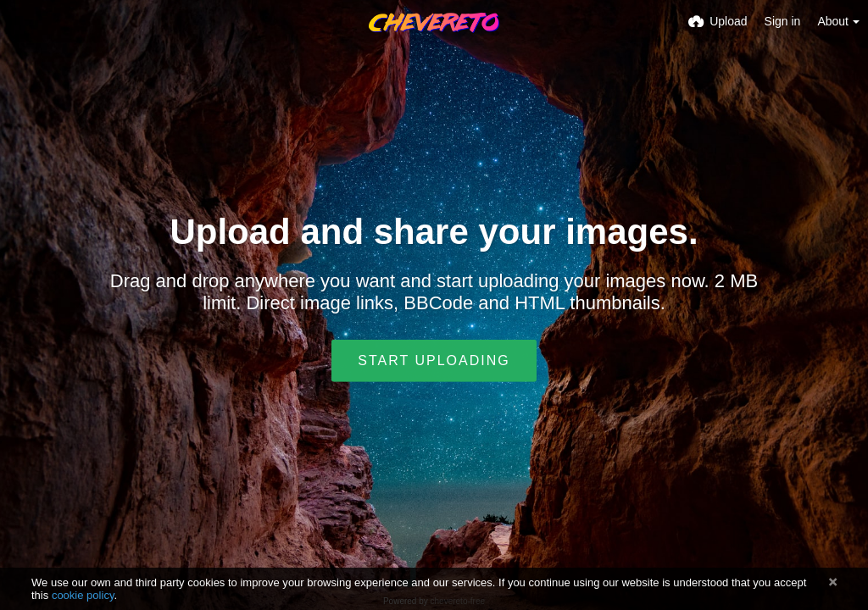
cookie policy (83, 595)
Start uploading (434, 360)
